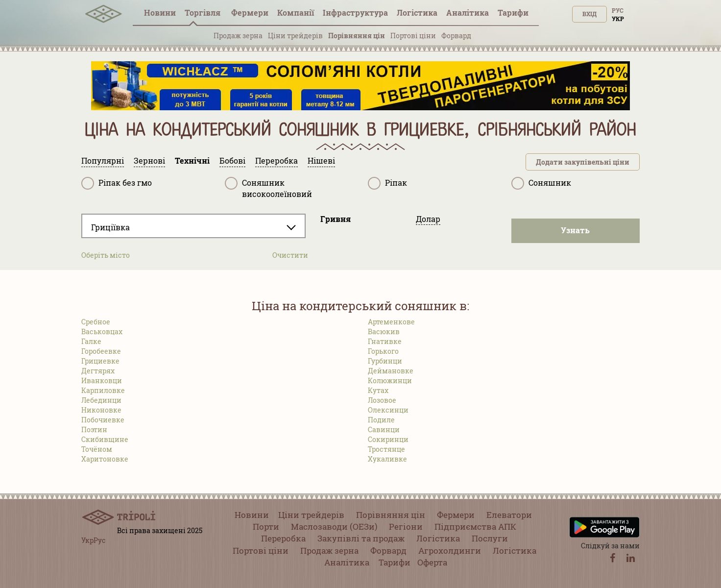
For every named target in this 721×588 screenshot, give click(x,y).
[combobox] (193, 226)
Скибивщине (105, 439)
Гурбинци (385, 361)
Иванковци (102, 380)
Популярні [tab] (103, 160)
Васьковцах (102, 331)
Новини (160, 12)
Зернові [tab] (149, 160)
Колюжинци (390, 380)
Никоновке (101, 410)
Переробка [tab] (276, 160)
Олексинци (388, 410)
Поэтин (94, 429)
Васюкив (384, 331)
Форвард (456, 36)
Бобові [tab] (232, 160)
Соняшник (541, 183)
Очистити (290, 255)
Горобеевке (101, 351)
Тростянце (386, 449)
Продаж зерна (238, 36)
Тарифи (513, 12)
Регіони (406, 527)
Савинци (384, 429)
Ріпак (387, 183)
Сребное (96, 322)
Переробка (283, 538)
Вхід (589, 14)
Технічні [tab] (192, 160)
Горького (383, 351)
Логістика (417, 12)
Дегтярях (98, 371)
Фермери (250, 12)
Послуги (490, 538)
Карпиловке (103, 390)
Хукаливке (387, 459)
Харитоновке (105, 459)
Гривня (336, 219)
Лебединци (101, 400)
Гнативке (385, 341)
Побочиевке (103, 420)
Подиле (381, 420)
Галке (91, 341)
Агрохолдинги (450, 551)
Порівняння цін (357, 36)
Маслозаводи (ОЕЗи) (334, 527)
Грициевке (100, 361)
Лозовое (382, 400)
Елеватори (509, 515)
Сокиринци (388, 439)
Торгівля (204, 12)
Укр (618, 19)
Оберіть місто (106, 255)
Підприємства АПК (475, 527)
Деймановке (391, 371)
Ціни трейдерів (295, 36)
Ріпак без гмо (117, 183)
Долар (428, 219)
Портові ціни (413, 36)
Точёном (97, 449)
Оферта (432, 562)
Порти (266, 527)
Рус (618, 10)
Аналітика (468, 12)
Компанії (296, 12)
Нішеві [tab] (321, 160)
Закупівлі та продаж (361, 538)
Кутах (378, 390)
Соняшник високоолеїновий (268, 188)
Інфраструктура (355, 12)
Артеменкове (391, 322)
